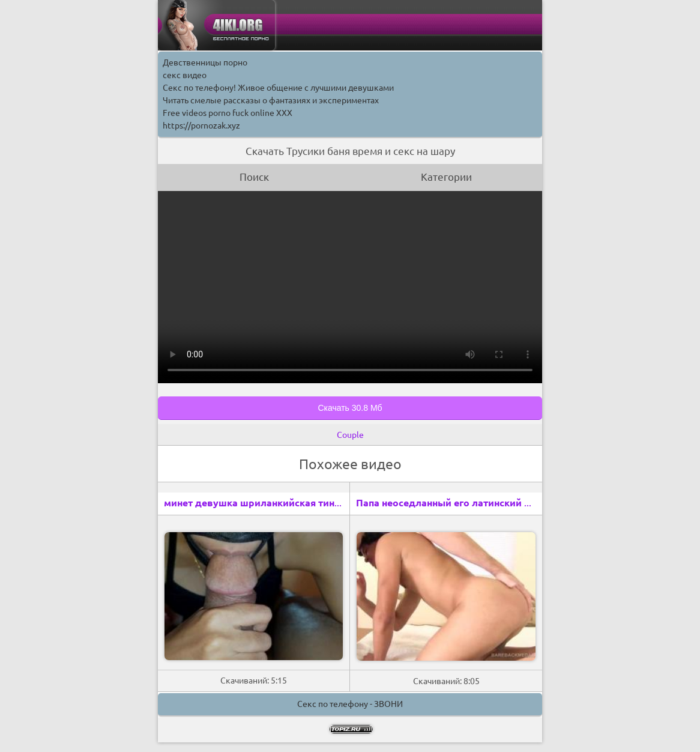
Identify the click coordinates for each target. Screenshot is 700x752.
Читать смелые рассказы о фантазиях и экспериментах (271, 100)
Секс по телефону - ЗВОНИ (350, 704)
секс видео (185, 75)
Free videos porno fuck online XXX (228, 113)
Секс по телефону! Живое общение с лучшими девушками (278, 88)
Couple (350, 435)
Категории (446, 177)
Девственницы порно (205, 62)
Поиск (254, 177)
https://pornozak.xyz (201, 126)
